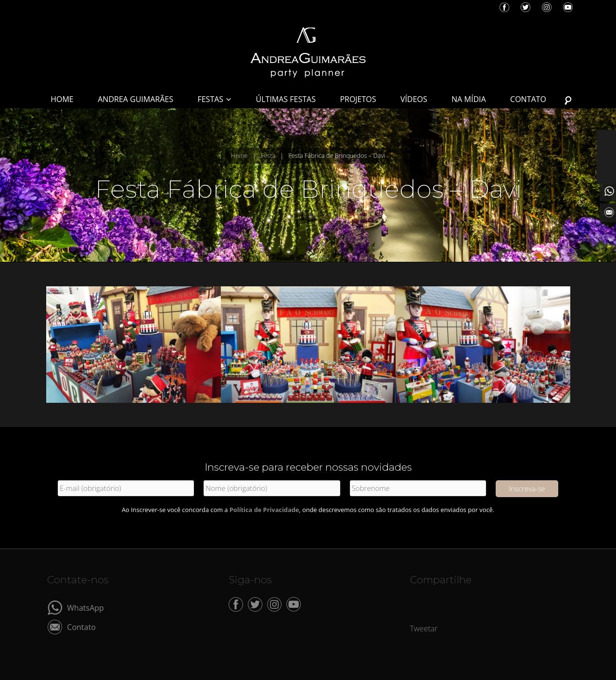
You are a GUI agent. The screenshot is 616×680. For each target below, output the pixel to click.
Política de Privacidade (264, 510)
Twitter (526, 7)
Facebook (504, 7)
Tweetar (424, 629)
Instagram (547, 7)
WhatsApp (85, 607)
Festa (268, 155)
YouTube (568, 7)
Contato (81, 626)
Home (239, 155)
